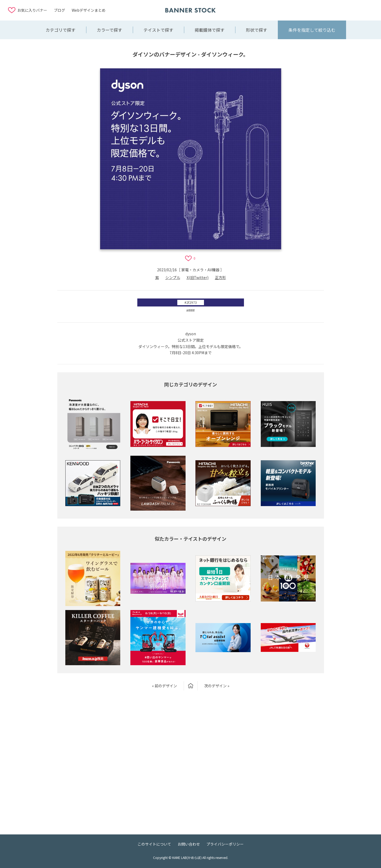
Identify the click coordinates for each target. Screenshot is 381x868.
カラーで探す (109, 30)
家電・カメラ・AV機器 (200, 270)
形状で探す (256, 30)
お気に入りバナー (32, 10)
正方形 (220, 277)
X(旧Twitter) (198, 277)
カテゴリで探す (61, 30)
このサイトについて (154, 844)
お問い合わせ (189, 844)
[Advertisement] (330, 10)
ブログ (59, 10)
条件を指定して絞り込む (312, 30)
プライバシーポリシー (225, 844)
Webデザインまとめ (89, 10)
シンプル (173, 277)
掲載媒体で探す (210, 30)
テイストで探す (158, 30)
